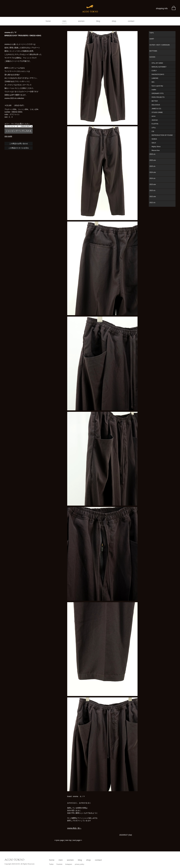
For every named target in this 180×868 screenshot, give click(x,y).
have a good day (157, 86)
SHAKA (154, 139)
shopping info (162, 8)
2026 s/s (152, 154)
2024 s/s (152, 178)
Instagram (69, 864)
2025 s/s (152, 166)
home (48, 21)
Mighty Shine (156, 147)
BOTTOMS (153, 51)
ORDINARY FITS (158, 93)
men (64, 21)
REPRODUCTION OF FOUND (162, 135)
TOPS (152, 33)
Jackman (155, 120)
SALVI (154, 143)
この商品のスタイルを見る (19, 148)
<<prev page (59, 840)
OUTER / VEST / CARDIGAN (160, 45)
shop (114, 21)
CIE (153, 131)
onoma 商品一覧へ (74, 828)
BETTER (155, 101)
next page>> (77, 840)
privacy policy (80, 864)
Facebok (59, 864)
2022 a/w (153, 196)
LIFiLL (154, 128)
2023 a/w (153, 184)
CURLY (154, 71)
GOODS (152, 57)
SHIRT (152, 39)
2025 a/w (153, 160)
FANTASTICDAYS (158, 74)
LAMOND (155, 78)
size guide (8, 136)
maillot (154, 90)
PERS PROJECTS (158, 97)
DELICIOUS (156, 105)
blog (98, 21)
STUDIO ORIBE (157, 112)
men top (68, 840)
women (81, 21)
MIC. (153, 82)
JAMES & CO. (157, 109)
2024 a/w (153, 172)
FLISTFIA (155, 124)
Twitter (51, 864)
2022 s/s (152, 203)
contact (131, 21)
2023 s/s (152, 190)
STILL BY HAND (157, 63)
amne (154, 116)
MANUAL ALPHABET (159, 67)
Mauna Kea (156, 150)
